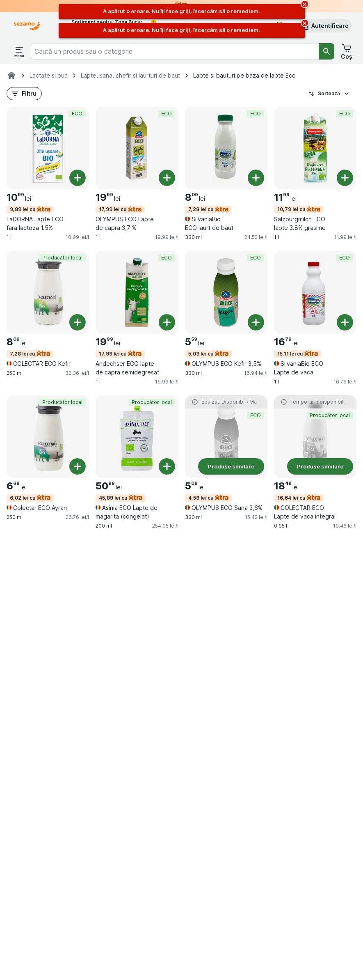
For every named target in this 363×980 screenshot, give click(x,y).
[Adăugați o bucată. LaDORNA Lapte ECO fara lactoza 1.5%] (78, 178)
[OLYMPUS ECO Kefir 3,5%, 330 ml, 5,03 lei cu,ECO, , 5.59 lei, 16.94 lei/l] (226, 292)
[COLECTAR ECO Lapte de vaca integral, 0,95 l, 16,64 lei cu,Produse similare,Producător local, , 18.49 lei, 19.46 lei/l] (315, 437)
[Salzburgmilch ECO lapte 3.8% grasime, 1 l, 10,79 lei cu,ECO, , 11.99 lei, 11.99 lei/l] (315, 148)
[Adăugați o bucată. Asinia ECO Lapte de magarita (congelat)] (167, 466)
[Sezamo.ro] (11, 76)
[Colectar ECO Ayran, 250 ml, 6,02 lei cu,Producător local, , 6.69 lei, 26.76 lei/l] (48, 437)
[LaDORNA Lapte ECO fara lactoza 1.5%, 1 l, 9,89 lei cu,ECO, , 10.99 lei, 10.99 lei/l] (48, 148)
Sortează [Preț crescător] (329, 94)
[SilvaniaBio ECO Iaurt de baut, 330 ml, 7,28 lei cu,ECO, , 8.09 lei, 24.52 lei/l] (226, 148)
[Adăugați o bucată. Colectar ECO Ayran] (78, 466)
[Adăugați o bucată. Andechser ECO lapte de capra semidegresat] (167, 322)
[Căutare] (326, 51)
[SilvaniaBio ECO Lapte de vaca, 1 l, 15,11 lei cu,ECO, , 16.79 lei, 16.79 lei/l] (315, 292)
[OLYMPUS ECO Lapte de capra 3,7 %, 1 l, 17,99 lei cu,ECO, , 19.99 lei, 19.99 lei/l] (137, 148)
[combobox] (175, 51)
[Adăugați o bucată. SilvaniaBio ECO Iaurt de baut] (256, 178)
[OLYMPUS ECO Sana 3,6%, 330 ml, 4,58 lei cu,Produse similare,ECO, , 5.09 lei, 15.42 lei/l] (226, 437)
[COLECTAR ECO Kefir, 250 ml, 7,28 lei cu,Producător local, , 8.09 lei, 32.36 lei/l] (48, 292)
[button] (324, 26)
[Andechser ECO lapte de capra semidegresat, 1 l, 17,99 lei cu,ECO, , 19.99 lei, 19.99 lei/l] (137, 292)
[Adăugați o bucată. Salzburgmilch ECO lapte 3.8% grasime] (345, 178)
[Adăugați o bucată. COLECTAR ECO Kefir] (78, 322)
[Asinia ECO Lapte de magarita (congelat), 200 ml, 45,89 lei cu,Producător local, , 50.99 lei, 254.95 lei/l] (137, 437)
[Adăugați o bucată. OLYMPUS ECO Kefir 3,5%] (256, 322)
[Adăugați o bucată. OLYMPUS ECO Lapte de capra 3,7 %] (167, 178)
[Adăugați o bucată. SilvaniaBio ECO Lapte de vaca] (345, 322)
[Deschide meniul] (19, 51)
